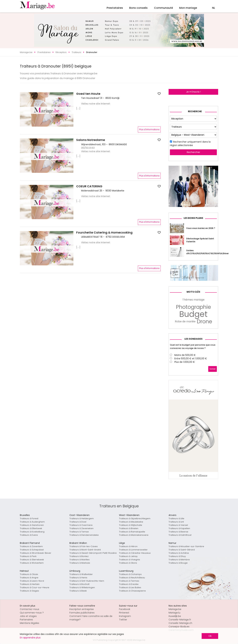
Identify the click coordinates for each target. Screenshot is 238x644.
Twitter (123, 620)
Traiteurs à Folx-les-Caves (84, 546)
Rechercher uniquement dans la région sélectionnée (190, 144)
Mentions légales (30, 623)
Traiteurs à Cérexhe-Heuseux (135, 553)
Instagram (125, 616)
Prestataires (115, 8)
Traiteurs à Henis (78, 578)
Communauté (163, 8)
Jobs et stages (28, 616)
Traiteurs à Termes (129, 581)
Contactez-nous (30, 609)
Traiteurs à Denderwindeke (84, 535)
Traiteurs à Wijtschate (131, 525)
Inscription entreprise (82, 609)
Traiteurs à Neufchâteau (132, 578)
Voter (213, 369)
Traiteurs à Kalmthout (180, 535)
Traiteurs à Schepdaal (32, 550)
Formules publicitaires (82, 613)
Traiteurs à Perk (28, 556)
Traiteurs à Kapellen (179, 528)
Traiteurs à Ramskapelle (132, 532)
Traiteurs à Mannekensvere (134, 535)
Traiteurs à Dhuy (177, 556)
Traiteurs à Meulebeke (131, 522)
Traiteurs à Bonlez (79, 556)
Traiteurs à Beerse (178, 532)
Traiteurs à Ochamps (130, 574)
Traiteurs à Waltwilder (81, 574)
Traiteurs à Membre (179, 560)
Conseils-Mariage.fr (180, 620)
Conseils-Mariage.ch (180, 623)
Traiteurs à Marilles (79, 560)
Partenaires (26, 620)
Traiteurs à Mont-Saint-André (85, 550)
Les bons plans (193, 218)
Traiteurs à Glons (128, 563)
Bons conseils (138, 8)
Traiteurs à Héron (128, 546)
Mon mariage (188, 8)
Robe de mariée (185, 321)
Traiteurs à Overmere (81, 525)
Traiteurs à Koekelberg (32, 532)
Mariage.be (175, 609)
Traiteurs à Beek (78, 591)
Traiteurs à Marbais (80, 563)
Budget (193, 314)
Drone (204, 322)
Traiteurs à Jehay (128, 556)
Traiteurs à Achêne (179, 553)
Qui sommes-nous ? (32, 613)
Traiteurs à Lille (176, 518)
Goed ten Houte (88, 94)
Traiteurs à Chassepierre (132, 591)
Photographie (193, 307)
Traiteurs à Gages (29, 591)
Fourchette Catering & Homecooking (104, 233)
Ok (210, 636)
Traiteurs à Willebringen (82, 587)
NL (214, 8)
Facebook (125, 609)
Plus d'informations (149, 129)
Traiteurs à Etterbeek (31, 528)
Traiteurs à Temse (79, 532)
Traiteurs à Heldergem (82, 518)
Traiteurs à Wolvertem (32, 563)
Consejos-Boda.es (179, 627)
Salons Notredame (91, 140)
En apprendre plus (30, 638)
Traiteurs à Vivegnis (129, 560)
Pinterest (124, 613)
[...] (78, 108)
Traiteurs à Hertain (30, 584)
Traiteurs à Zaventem (31, 546)
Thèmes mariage (193, 300)
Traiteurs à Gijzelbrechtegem (135, 518)
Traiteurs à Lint (176, 522)
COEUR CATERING (89, 186)
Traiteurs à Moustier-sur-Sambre (186, 546)
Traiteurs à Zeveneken (81, 528)
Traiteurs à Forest (29, 518)
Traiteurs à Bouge (178, 563)
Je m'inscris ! (193, 92)
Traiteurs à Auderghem (32, 522)
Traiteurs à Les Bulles (130, 587)
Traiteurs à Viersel (178, 525)
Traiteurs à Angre (29, 578)
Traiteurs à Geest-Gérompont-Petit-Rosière (93, 553)
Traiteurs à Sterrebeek (32, 560)
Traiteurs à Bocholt (79, 584)
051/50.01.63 (88, 148)
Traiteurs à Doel (78, 522)
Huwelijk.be (175, 616)
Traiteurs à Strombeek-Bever (36, 553)
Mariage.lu (174, 613)
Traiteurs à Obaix (29, 574)
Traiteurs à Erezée (129, 584)
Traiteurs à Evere (29, 535)
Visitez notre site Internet (96, 104)
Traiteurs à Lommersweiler (133, 550)
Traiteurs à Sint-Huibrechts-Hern (87, 581)
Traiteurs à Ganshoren (32, 525)
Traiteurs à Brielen (129, 528)
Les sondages (193, 339)
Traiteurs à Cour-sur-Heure (35, 587)
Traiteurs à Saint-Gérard (182, 550)
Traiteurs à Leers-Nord (32, 581)
